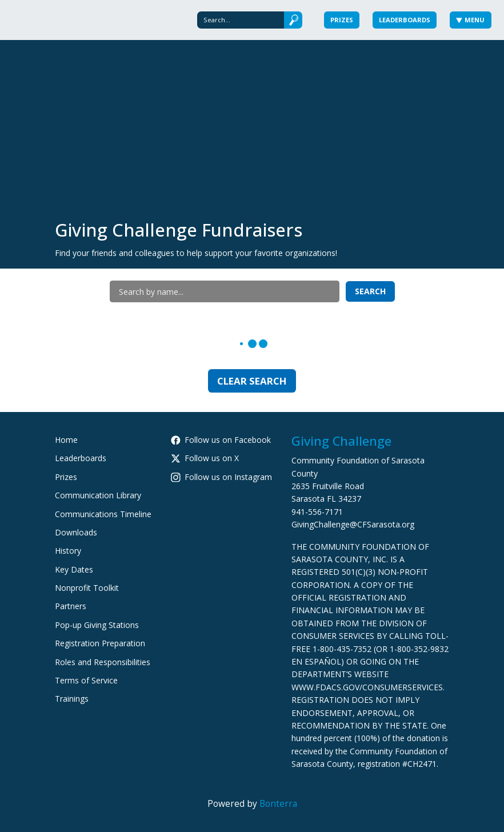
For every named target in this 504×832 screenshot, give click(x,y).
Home (66, 440)
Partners (71, 606)
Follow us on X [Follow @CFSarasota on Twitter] (205, 458)
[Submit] (293, 20)
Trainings (72, 699)
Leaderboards (405, 20)
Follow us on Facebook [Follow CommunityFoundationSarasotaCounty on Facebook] (221, 440)
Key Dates (74, 569)
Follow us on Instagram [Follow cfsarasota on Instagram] (221, 477)
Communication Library (98, 495)
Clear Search (252, 381)
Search (370, 291)
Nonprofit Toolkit (87, 588)
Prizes (342, 20)
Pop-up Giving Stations (97, 625)
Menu (471, 20)
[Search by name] (225, 291)
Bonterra (278, 804)
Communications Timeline (103, 514)
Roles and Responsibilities (103, 662)
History (68, 551)
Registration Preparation (100, 643)
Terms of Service (86, 680)
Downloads (76, 532)
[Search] (241, 20)
